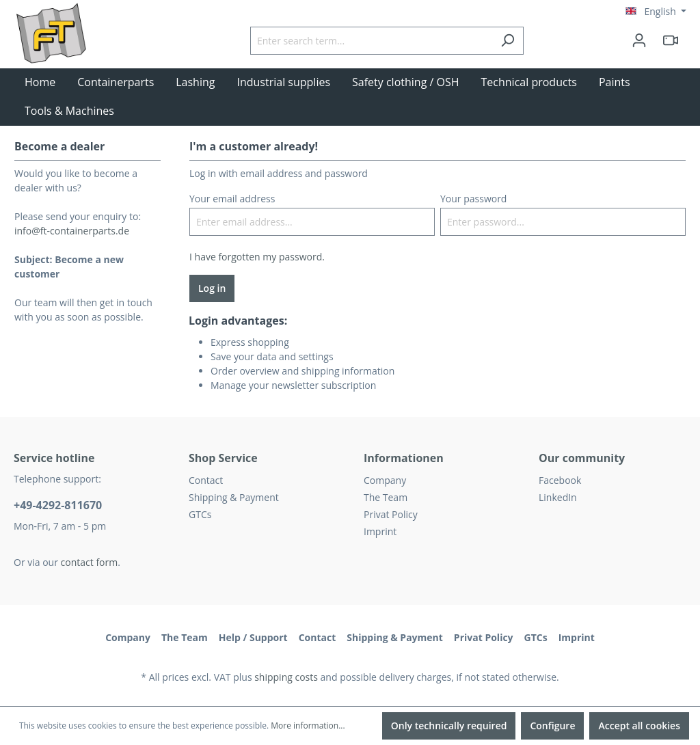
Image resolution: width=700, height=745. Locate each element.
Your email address (232, 199)
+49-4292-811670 (58, 505)
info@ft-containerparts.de (72, 231)
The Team (386, 497)
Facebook (560, 480)
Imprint (380, 531)
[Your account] (639, 40)
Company (385, 480)
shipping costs (286, 677)
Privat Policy (391, 514)
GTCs (200, 514)
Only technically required (449, 726)
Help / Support (253, 637)
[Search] (508, 41)
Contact (206, 480)
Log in (212, 288)
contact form (90, 562)
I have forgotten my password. (257, 257)
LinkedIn (558, 497)
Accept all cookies (639, 726)
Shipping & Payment (234, 497)
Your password (473, 199)
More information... (308, 726)
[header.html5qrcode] (671, 40)
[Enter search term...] (371, 41)
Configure (552, 726)
